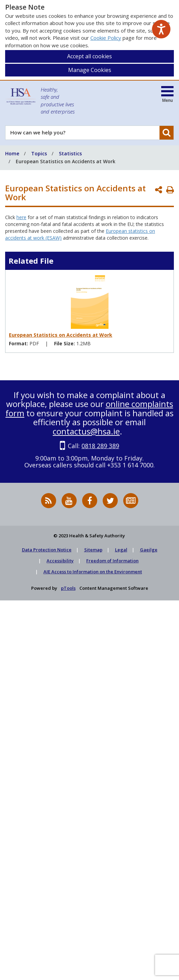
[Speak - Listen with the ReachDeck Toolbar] (161, 29)
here (21, 217)
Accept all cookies (89, 56)
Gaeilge (149, 550)
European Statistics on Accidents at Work (61, 335)
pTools (68, 588)
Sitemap (93, 550)
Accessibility (60, 561)
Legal (121, 550)
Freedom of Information (112, 561)
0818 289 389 (100, 446)
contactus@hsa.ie (86, 431)
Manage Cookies (90, 70)
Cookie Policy (106, 38)
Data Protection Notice (47, 550)
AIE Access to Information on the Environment (93, 572)
